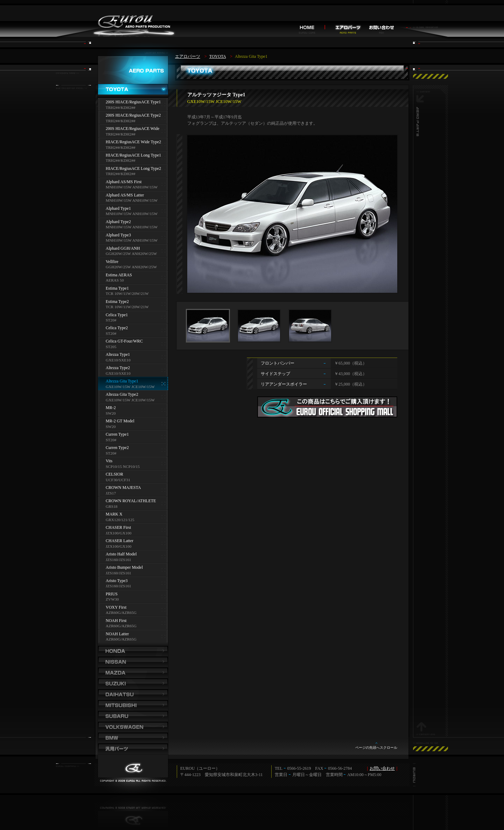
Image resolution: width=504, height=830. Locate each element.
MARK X (120, 517)
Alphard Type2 (132, 224)
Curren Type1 (117, 437)
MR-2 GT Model (120, 424)
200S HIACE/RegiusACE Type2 (133, 118)
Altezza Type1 (118, 357)
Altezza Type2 (118, 370)
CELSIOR (118, 477)
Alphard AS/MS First (132, 184)
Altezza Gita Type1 (130, 384)
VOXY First (121, 610)
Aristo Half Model (121, 557)
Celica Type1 (117, 317)
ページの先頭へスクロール (376, 748)
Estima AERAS (119, 278)
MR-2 (111, 410)
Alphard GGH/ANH (131, 251)
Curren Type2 (117, 450)
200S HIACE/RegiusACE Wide (132, 131)
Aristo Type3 (118, 583)
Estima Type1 (127, 291)
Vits (123, 464)
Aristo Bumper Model (124, 570)
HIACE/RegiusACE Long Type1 (133, 158)
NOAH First (121, 623)
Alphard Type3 (132, 238)
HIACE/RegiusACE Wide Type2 (133, 144)
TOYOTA (218, 56)
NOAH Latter (121, 637)
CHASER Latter (120, 543)
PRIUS (112, 597)
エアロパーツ (188, 56)
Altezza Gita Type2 (130, 397)
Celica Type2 (117, 330)
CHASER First (118, 530)
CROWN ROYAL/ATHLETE (131, 503)
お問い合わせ (382, 768)
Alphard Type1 (132, 211)
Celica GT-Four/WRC (124, 344)
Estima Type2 (127, 304)
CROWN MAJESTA (123, 490)
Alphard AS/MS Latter (132, 198)
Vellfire (131, 264)
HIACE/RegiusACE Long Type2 (133, 171)
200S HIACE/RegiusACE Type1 (133, 105)
